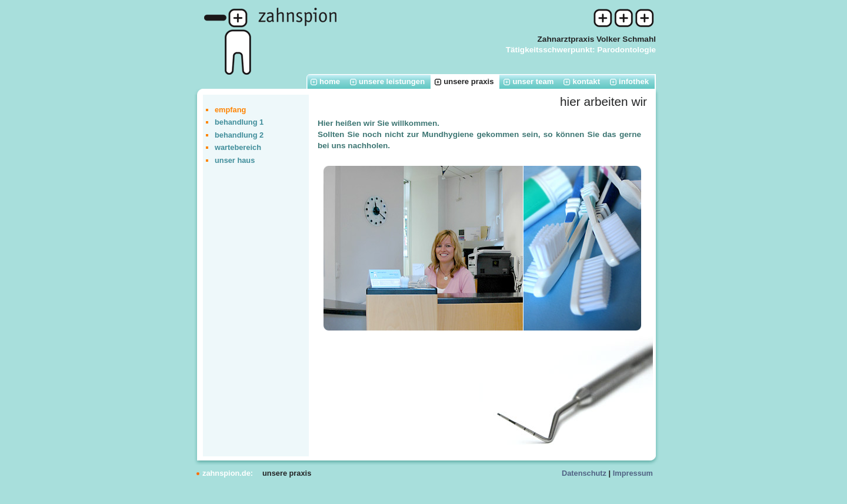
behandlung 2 (239, 135)
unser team (533, 81)
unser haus (235, 160)
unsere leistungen (392, 81)
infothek (634, 81)
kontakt (586, 81)
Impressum (633, 473)
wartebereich (238, 147)
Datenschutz (584, 473)
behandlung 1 (239, 122)
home (330, 81)
